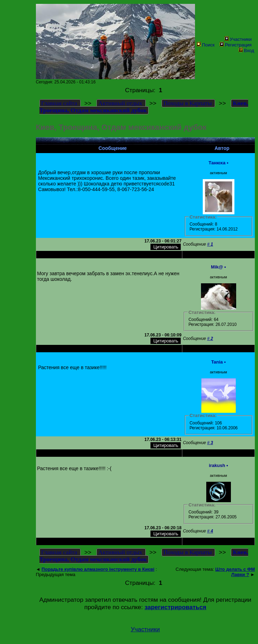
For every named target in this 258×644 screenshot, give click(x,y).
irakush (217, 465)
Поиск (206, 45)
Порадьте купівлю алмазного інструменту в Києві (98, 569)
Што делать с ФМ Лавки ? (235, 572)
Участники (238, 39)
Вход (246, 50)
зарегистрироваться (176, 607)
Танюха (217, 163)
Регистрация (236, 45)
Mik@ (217, 267)
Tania (217, 362)
